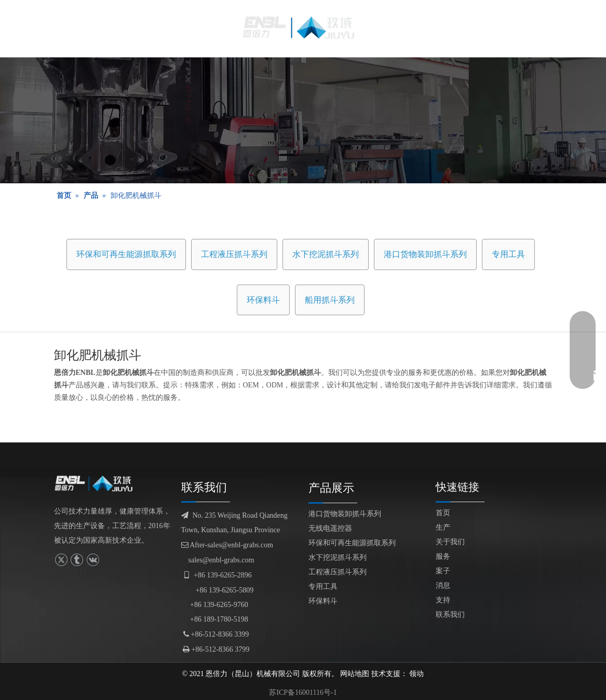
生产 (443, 527)
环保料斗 (263, 300)
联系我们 (450, 615)
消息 (443, 585)
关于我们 (450, 542)
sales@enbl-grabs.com (221, 560)
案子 (443, 571)
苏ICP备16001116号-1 (303, 692)
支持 (443, 600)
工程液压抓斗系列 (234, 254)
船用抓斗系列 (330, 300)
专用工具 (508, 254)
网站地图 (355, 674)
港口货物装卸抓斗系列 (425, 254)
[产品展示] (303, 120)
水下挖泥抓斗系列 (326, 254)
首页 (443, 513)
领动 (416, 674)
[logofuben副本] (97, 483)
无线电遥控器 (330, 528)
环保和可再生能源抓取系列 (126, 254)
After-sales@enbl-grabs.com (227, 545)
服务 (443, 556)
